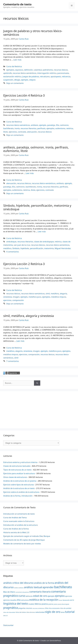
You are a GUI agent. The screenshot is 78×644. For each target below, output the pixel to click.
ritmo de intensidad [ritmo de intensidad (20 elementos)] (9, 612)
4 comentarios (13, 252)
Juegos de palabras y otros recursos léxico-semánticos (33, 33)
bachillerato (8, 128)
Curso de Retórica (14, 66)
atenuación (32, 132)
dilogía (17, 80)
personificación (37, 248)
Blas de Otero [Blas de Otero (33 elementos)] (9, 592)
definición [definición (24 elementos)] (29, 596)
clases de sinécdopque (44, 242)
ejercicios (13, 132)
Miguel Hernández (63, 248)
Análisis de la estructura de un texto (19, 488)
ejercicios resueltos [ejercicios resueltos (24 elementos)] (10, 600)
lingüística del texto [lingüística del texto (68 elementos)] (16, 604)
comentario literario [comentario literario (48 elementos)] (40, 592)
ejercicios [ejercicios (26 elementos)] (69, 596)
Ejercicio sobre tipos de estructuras (19, 485)
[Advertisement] (39, 410)
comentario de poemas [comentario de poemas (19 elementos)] (22, 592)
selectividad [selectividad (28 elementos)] (40, 612)
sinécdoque (11, 242)
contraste (22, 132)
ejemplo (25, 80)
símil (48, 294)
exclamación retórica (12, 76)
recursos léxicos (61, 70)
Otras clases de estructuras (15, 477)
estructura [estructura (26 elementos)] (25, 600)
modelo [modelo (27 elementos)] (31, 604)
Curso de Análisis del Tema (15, 518)
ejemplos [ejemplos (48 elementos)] (60, 596)
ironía (17, 128)
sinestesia (8, 297)
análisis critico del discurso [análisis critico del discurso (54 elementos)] (18, 583)
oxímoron (64, 125)
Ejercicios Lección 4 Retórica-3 (24, 95)
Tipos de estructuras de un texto (17, 470)
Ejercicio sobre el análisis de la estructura (21, 492)
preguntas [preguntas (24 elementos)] (22, 608)
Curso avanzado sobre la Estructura (19, 521)
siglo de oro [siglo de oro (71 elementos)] (53, 612)
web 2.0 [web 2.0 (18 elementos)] (5, 616)
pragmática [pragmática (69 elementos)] (11, 608)
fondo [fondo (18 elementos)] (60, 600)
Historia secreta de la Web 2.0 (16, 532)
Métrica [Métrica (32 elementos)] (38, 604)
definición (28, 70)
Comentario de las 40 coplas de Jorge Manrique (24, 540)
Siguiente (14, 373)
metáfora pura (35, 297)
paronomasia (63, 73)
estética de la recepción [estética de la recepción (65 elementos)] (44, 600)
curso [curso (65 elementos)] (22, 596)
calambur (38, 70)
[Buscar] (37, 383)
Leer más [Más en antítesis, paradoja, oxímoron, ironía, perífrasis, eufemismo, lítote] (30, 173)
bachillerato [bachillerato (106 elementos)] (63, 587)
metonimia (49, 248)
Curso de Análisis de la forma (16, 529)
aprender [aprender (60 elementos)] (48, 587)
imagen (16, 297)
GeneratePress (55, 640)
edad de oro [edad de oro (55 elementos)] (40, 596)
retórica (70, 128)
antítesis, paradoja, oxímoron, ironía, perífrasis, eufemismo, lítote (36, 149)
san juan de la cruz (22, 245)
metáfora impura (59, 297)
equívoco (19, 70)
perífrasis (41, 128)
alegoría (63, 294)
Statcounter (8, 625)
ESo (58, 125)
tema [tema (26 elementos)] (63, 612)
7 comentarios (13, 361)
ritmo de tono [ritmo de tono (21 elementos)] (31, 612)
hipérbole (25, 248)
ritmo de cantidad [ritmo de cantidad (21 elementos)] (66, 608)
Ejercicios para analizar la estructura (19, 473)
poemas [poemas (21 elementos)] (51, 604)
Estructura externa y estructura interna (20, 462)
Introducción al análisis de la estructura (20, 525)
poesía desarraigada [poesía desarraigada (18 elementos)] (64, 604)
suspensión (8, 80)
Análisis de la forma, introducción (18, 496)
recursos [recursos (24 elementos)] (29, 608)
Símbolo (16, 248)
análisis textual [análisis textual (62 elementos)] (33, 587)
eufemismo (60, 128)
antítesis (35, 125)
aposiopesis (56, 76)
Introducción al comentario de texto (19, 514)
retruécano (45, 76)
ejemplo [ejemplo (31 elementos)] (51, 596)
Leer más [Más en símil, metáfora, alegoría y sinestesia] (20, 341)
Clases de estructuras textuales (17, 466)
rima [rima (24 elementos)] (47, 608)
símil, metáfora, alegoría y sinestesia (29, 316)
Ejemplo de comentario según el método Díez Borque (27, 536)
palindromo (48, 70)
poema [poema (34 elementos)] (45, 604)
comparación (18, 300)
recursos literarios (29, 128)
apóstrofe (8, 73)
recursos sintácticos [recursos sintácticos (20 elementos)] (39, 608)
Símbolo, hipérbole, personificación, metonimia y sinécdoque (37, 207)
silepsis (32, 80)
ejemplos (10, 70)
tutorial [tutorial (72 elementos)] (70, 612)
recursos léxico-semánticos (25, 73)
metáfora (7, 248)
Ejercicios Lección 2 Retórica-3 (24, 264)
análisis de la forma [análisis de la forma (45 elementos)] (44, 583)
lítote (6, 132)
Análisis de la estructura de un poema (20, 481)
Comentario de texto (17, 4)
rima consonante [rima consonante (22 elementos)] (54, 608)
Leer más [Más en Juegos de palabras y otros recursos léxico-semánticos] (17, 60)
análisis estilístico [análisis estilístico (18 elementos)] (19, 588)
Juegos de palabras (31, 76)
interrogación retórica (47, 73)
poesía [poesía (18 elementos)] (56, 604)
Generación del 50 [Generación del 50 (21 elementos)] (68, 600)
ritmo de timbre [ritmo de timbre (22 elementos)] (21, 612)
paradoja (51, 125)
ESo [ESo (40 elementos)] (19, 600)
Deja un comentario (15, 83)
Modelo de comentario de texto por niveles (22, 544)
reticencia (66, 76)
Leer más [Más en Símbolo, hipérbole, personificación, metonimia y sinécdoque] (42, 231)
